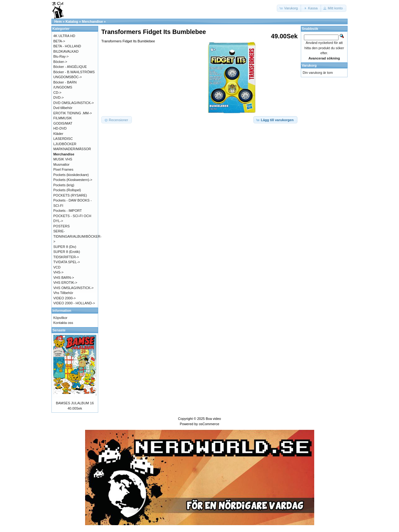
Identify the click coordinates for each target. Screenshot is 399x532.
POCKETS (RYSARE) (70, 195)
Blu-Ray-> (61, 56)
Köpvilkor (60, 318)
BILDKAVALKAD (66, 51)
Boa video (213, 419)
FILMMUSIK (63, 118)
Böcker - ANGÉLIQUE (70, 67)
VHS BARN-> (64, 278)
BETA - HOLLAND (67, 46)
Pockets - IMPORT (67, 211)
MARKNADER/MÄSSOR (72, 149)
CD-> (57, 93)
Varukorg (309, 65)
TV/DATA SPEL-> (67, 262)
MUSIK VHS (63, 159)
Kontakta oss (63, 323)
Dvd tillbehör (63, 108)
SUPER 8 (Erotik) (67, 252)
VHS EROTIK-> (65, 283)
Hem (58, 21)
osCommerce (209, 424)
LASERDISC (63, 139)
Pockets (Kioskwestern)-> (73, 180)
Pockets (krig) (64, 185)
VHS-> (58, 272)
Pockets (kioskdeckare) (71, 175)
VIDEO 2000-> (65, 298)
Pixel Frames (63, 169)
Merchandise (92, 21)
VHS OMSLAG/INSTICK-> (73, 288)
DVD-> (58, 97)
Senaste (59, 330)
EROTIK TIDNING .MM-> (73, 113)
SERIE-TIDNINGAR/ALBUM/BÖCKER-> (77, 236)
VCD (57, 267)
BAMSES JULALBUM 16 (75, 403)
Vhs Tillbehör (63, 293)
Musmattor (61, 164)
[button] (289, 8)
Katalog (72, 21)
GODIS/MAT (63, 123)
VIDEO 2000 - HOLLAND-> (74, 303)
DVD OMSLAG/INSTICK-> (74, 103)
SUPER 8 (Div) (65, 247)
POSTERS (62, 226)
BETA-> (59, 41)
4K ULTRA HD (64, 36)
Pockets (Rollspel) (67, 190)
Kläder (58, 134)
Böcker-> (60, 62)
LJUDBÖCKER (65, 144)
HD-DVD (60, 128)
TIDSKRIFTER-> (66, 257)
